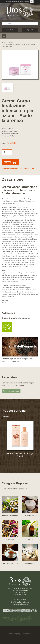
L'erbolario (10, 129)
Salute (30, 539)
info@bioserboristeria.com (20, 602)
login (30, 30)
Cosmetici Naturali (30, 515)
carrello (10, 30)
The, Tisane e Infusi (10, 563)
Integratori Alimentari (10, 515)
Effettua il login (7, 359)
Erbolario (11, 42)
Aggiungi (10, 162)
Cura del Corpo (30, 563)
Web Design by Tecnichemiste (20, 634)
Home (4, 42)
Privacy (26, 2)
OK (32, 2)
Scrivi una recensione (11, 391)
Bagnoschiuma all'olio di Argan (20, 453)
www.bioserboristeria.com (20, 604)
